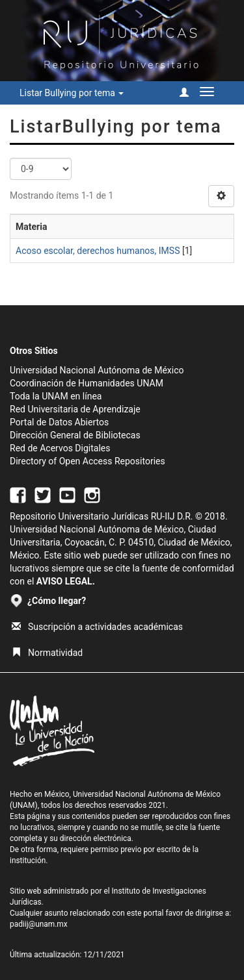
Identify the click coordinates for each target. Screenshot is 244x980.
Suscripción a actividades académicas (97, 627)
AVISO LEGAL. (66, 581)
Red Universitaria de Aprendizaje (75, 409)
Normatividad (47, 653)
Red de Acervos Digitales (60, 448)
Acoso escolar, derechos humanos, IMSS (98, 251)
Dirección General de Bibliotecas (75, 435)
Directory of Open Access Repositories (88, 461)
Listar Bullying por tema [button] (72, 93)
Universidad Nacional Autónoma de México (97, 370)
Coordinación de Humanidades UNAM (87, 383)
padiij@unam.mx (39, 924)
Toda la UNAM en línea (56, 396)
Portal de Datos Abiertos (59, 422)
